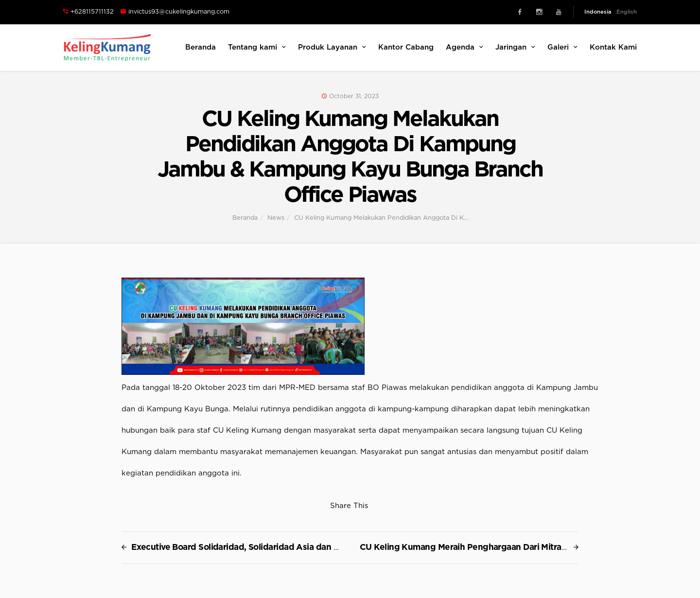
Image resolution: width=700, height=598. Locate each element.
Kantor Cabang (406, 47)
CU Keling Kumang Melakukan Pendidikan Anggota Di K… (381, 218)
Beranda (201, 47)
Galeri (562, 47)
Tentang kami (257, 47)
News (276, 218)
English (627, 12)
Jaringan (515, 47)
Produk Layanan (332, 47)
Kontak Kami (613, 47)
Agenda (464, 47)
